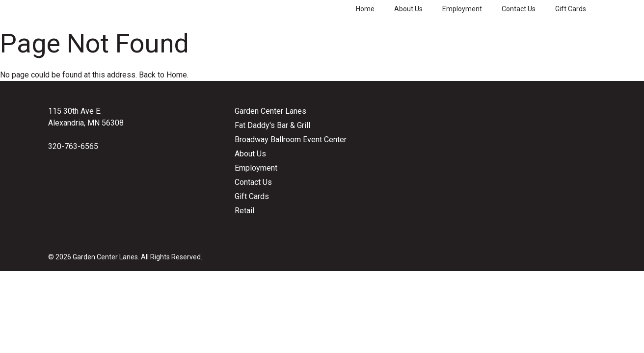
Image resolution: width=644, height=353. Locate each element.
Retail (244, 211)
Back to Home (163, 75)
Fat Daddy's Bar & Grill (272, 125)
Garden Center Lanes (270, 111)
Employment (462, 9)
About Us (408, 9)
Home (365, 9)
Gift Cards (571, 9)
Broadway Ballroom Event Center (291, 139)
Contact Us (519, 9)
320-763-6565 (73, 146)
